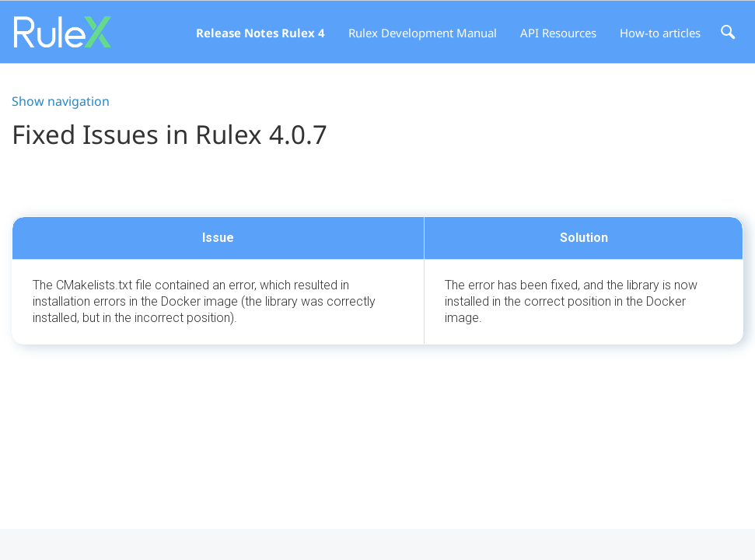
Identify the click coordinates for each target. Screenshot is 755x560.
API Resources (558, 33)
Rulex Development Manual (423, 33)
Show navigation (61, 101)
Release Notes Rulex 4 (260, 33)
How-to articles (660, 33)
